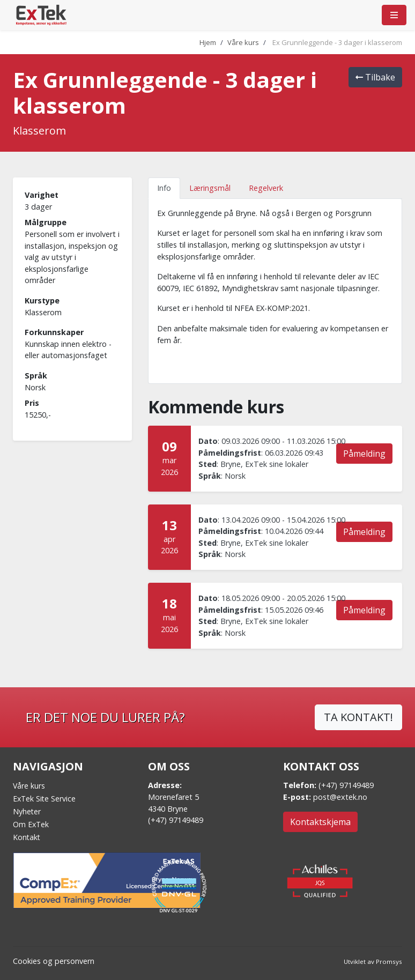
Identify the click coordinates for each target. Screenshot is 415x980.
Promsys (389, 962)
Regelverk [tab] (266, 188)
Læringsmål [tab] (210, 188)
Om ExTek (31, 824)
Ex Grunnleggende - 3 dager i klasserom (337, 42)
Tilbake (375, 77)
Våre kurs (243, 42)
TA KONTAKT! (358, 717)
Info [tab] (164, 188)
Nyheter (27, 811)
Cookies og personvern (54, 961)
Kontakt (27, 837)
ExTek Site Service (44, 799)
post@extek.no (340, 797)
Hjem (208, 42)
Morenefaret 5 (173, 797)
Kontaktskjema (320, 822)
